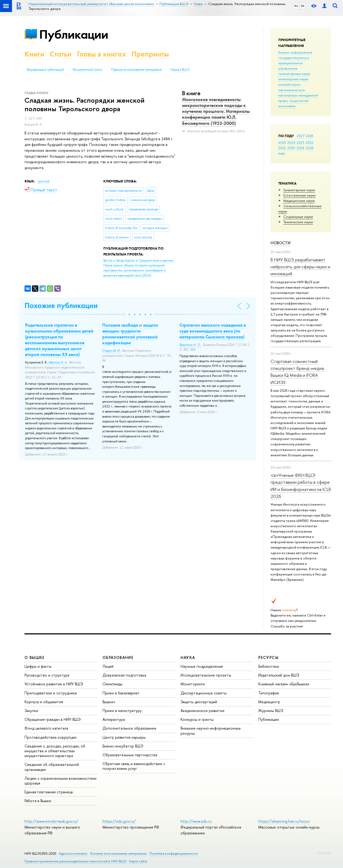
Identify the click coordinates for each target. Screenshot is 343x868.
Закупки (31, 711)
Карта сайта (138, 861)
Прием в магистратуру (122, 711)
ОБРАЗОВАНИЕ (118, 657)
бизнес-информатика (295, 52)
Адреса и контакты (73, 853)
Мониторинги (193, 684)
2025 (282, 142)
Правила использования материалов (136, 70)
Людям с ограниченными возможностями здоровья (60, 781)
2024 (291, 142)
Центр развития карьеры (124, 737)
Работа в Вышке (38, 801)
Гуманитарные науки (299, 190)
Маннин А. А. (58, 362)
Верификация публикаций (45, 70)
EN (303, 6)
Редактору (324, 853)
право (283, 101)
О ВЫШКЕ (35, 657)
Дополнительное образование (129, 728)
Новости (281, 243)
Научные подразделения (202, 666)
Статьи (61, 54)
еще (282, 153)
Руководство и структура (47, 675)
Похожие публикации (61, 305)
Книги (34, 54)
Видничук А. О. (190, 345)
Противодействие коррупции (50, 737)
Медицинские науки (299, 201)
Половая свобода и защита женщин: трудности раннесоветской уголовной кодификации (130, 334)
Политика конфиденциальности (174, 853)
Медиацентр (269, 702)
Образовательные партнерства (130, 755)
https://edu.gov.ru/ (119, 821)
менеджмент (308, 95)
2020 (291, 148)
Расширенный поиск (87, 70)
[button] (124, 314)
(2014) (138, 268)
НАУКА (188, 657)
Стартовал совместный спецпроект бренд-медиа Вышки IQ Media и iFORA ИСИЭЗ (297, 372)
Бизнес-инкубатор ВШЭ (123, 746)
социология (299, 101)
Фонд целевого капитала (46, 728)
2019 (301, 148)
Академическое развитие (203, 711)
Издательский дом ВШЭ (279, 675)
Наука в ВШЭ (180, 70)
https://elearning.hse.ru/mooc (284, 821)
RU (296, 6)
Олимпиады (113, 684)
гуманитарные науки (294, 74)
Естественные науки (299, 195)
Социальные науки (298, 217)
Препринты (150, 54)
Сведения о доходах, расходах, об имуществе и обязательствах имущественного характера (55, 751)
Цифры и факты (38, 666)
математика (288, 95)
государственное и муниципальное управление (294, 63)
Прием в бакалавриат (121, 693)
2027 (301, 136)
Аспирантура (114, 719)
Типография (269, 693)
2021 (282, 148)
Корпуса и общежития (44, 702)
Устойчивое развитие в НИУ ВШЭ (54, 684)
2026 (309, 136)
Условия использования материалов (118, 853)
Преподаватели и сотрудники (51, 693)
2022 (310, 142)
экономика (287, 106)
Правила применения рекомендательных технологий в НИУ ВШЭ (75, 861)
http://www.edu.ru (196, 821)
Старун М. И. (111, 351)
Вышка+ (109, 702)
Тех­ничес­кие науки (298, 222)
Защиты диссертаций (199, 702)
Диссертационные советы (204, 693)
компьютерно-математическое (292, 87)
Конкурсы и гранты (197, 719)
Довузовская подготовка (124, 675)
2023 (301, 142)
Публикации (74, 34)
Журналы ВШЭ (271, 711)
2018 (310, 148)
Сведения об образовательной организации (52, 767)
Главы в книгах (102, 54)
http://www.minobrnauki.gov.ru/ (51, 821)
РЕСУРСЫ (268, 657)
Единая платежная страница (49, 792)
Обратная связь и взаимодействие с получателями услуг (134, 766)
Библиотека (269, 666)
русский (44, 181)
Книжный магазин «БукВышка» (284, 684)
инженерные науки (293, 79)
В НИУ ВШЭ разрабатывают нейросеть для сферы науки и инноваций (300, 267)
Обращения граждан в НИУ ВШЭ (53, 719)
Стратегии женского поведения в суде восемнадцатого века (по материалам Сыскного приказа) (213, 331)
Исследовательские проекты (206, 675)
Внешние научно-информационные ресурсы (211, 731)
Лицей (108, 666)
